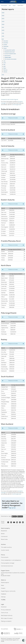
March (5, 68)
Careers (3, 588)
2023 (3, 22)
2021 (3, 28)
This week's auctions (6, 547)
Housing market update (10, 50)
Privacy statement (6, 610)
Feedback (4, 594)
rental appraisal (17, 105)
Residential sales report (10, 52)
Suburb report (8, 57)
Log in (23, 2)
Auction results (5, 550)
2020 (3, 30)
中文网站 (3, 600)
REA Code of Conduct (7, 619)
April (4, 67)
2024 (3, 19)
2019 (3, 33)
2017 (10, 6)
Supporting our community (8, 591)
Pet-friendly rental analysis (11, 59)
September (6, 47)
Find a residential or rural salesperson (11, 560)
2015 (3, 75)
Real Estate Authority (7, 616)
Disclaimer (4, 607)
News (2, 586)
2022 (3, 25)
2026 (3, 13)
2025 (3, 16)
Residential (4, 531)
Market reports (4, 6)
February (5, 70)
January (5, 72)
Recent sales (4, 540)
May (4, 65)
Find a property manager (8, 563)
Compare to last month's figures (10, 100)
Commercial (4, 537)
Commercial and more (7, 566)
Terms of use (4, 613)
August (14, 6)
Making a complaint (6, 621)
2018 (3, 36)
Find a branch (5, 557)
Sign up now (12, 508)
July (4, 61)
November (6, 43)
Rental (3, 534)
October (5, 45)
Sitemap (3, 597)
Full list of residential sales (10, 54)
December (6, 41)
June (5, 63)
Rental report (8, 56)
